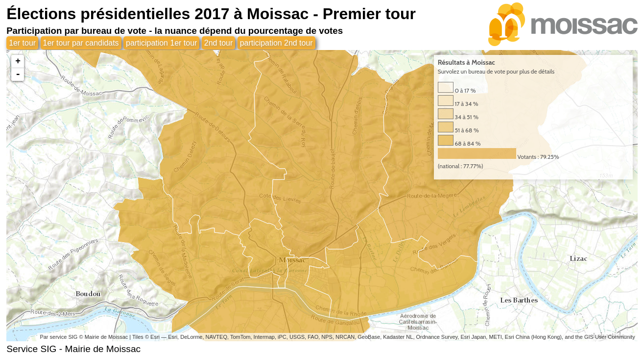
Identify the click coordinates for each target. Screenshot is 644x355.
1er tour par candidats (81, 43)
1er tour (22, 43)
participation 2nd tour (277, 43)
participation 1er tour (162, 43)
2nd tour (219, 43)
